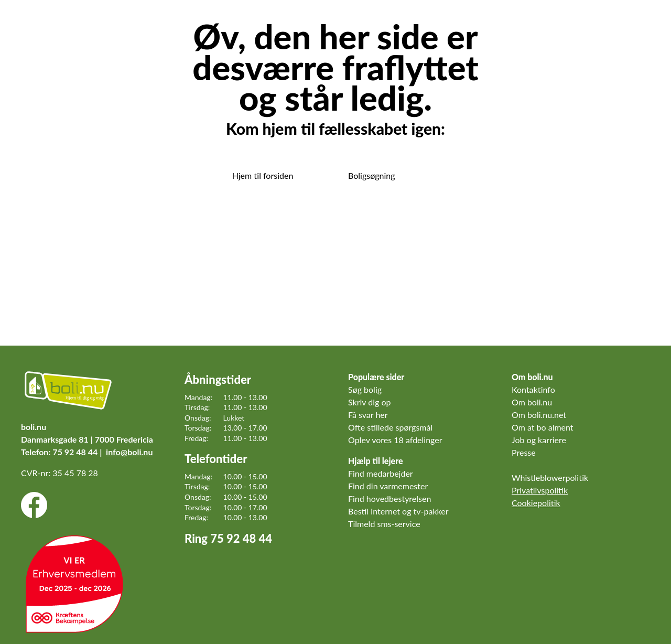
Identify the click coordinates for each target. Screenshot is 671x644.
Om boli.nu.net (539, 415)
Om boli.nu (532, 402)
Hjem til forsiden (263, 175)
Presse (524, 452)
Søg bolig (365, 389)
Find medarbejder (381, 473)
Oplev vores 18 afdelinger (395, 440)
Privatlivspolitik (540, 490)
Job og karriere (539, 440)
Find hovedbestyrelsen (389, 498)
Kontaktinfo (533, 389)
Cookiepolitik (536, 503)
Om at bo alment (543, 427)
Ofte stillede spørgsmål (390, 427)
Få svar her (368, 415)
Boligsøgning (372, 175)
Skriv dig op (370, 402)
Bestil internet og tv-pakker (398, 511)
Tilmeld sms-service (384, 524)
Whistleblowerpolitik (550, 477)
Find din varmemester (388, 486)
